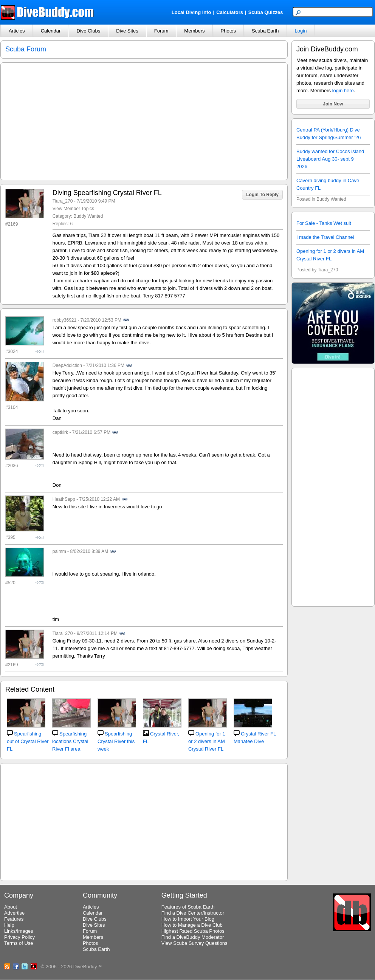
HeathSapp (64, 499)
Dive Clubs (88, 31)
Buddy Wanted (88, 216)
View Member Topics (73, 209)
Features (14, 919)
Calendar (51, 31)
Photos (228, 31)
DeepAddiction (67, 365)
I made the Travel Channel (325, 237)
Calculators (230, 12)
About (11, 907)
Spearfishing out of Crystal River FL (28, 741)
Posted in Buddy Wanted (321, 199)
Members (194, 31)
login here (343, 91)
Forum (161, 31)
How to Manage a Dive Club (192, 925)
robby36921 (64, 320)
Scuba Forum (26, 49)
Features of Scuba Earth (188, 907)
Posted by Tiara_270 (317, 270)
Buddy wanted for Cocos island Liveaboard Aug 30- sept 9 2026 (330, 159)
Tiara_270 (63, 201)
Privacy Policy (19, 937)
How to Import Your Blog (188, 919)
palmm (59, 551)
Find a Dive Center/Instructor (193, 913)
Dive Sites (127, 31)
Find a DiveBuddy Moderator (193, 937)
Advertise (14, 913)
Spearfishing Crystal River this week (116, 741)
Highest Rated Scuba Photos (193, 931)
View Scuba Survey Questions (194, 943)
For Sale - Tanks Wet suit (324, 223)
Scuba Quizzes (266, 12)
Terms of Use (19, 943)
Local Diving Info (191, 12)
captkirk (60, 432)
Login (301, 31)
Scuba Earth (265, 31)
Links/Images (19, 931)
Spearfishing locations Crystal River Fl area (70, 741)
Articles (17, 31)
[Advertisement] (333, 486)
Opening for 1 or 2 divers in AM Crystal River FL (207, 741)
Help (9, 925)
